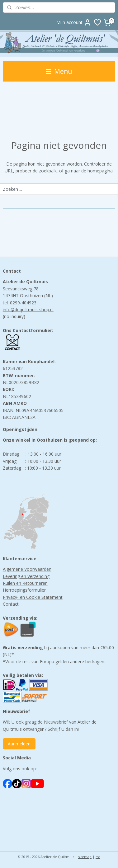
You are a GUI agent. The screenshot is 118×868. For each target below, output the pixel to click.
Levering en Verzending (26, 576)
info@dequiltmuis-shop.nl (28, 310)
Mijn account (74, 22)
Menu (59, 71)
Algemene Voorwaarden (27, 569)
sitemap (85, 857)
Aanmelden (19, 744)
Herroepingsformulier (24, 590)
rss (98, 857)
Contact (11, 604)
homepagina (100, 171)
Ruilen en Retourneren (25, 583)
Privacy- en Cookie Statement (33, 597)
